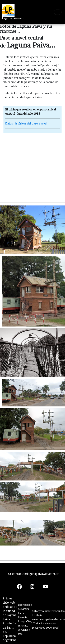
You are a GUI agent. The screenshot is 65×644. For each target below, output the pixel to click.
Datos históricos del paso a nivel (26, 123)
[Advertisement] (32, 167)
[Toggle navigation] (58, 12)
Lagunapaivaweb (13, 18)
